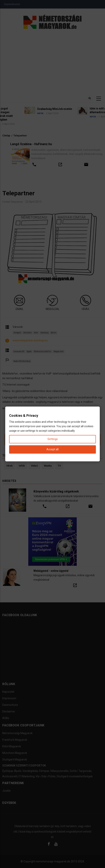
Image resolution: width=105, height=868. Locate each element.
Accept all (52, 449)
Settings (53, 439)
